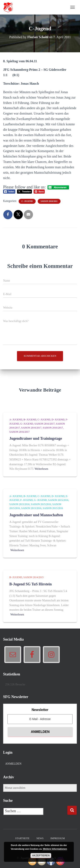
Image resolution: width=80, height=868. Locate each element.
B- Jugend (30, 420)
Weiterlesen (41, 469)
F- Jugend (27, 500)
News (40, 838)
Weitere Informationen (55, 849)
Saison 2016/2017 (45, 424)
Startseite (22, 838)
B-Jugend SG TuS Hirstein (31, 584)
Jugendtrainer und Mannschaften (36, 515)
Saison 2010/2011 (49, 201)
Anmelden (13, 764)
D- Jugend (58, 420)
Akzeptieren (41, 856)
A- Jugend (16, 420)
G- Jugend (27, 424)
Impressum (58, 838)
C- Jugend (27, 201)
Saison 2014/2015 (34, 577)
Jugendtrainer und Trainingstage (36, 438)
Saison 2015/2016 (58, 500)
